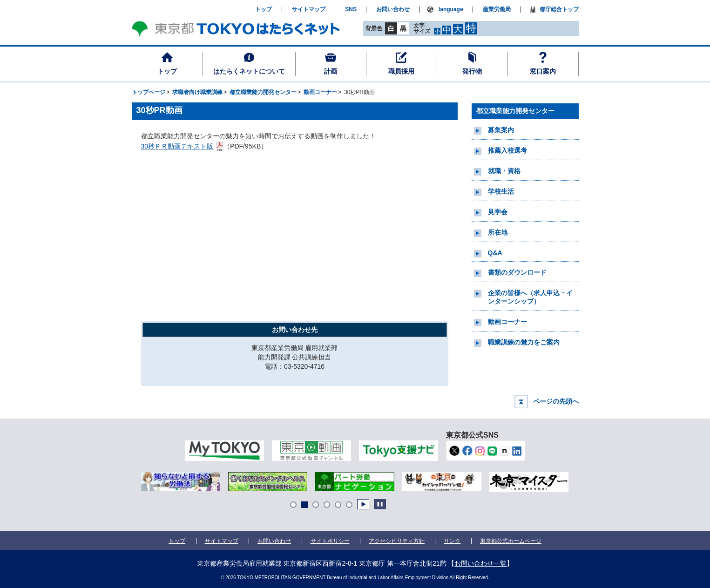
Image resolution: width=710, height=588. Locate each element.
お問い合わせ (393, 10)
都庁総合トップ (559, 10)
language (451, 10)
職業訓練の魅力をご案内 (524, 342)
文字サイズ (422, 28)
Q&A (495, 253)
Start (363, 504)
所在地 (498, 232)
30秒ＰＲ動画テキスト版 (178, 145)
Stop (380, 504)
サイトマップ (309, 10)
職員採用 (401, 71)
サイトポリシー (330, 541)
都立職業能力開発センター (515, 111)
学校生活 (501, 191)
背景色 (374, 28)
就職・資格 (504, 171)
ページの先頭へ (556, 401)
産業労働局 (497, 10)
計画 (331, 71)
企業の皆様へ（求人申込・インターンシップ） (530, 297)
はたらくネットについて (249, 71)
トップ (167, 71)
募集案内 (501, 130)
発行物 (472, 71)
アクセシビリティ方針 (397, 541)
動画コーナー (507, 322)
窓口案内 (543, 71)
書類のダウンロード (517, 272)
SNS (351, 10)
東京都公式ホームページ (511, 541)
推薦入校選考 (507, 150)
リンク (452, 541)
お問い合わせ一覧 (480, 563)
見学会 (498, 212)
